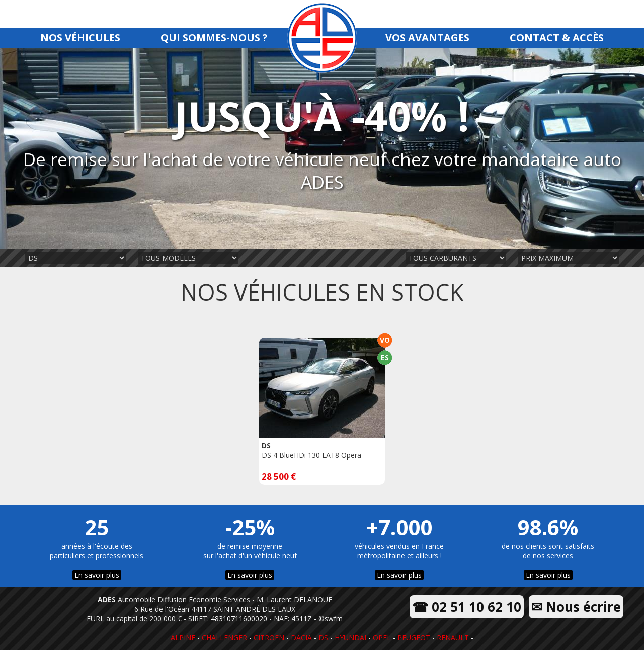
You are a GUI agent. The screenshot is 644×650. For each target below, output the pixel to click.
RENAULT (453, 638)
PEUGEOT (414, 638)
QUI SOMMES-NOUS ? (214, 37)
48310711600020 (239, 619)
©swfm (331, 619)
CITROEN (269, 638)
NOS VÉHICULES (80, 37)
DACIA (301, 638)
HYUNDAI (350, 638)
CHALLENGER (224, 638)
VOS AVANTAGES (427, 37)
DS (323, 638)
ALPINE (183, 638)
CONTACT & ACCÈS (557, 37)
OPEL (382, 638)
